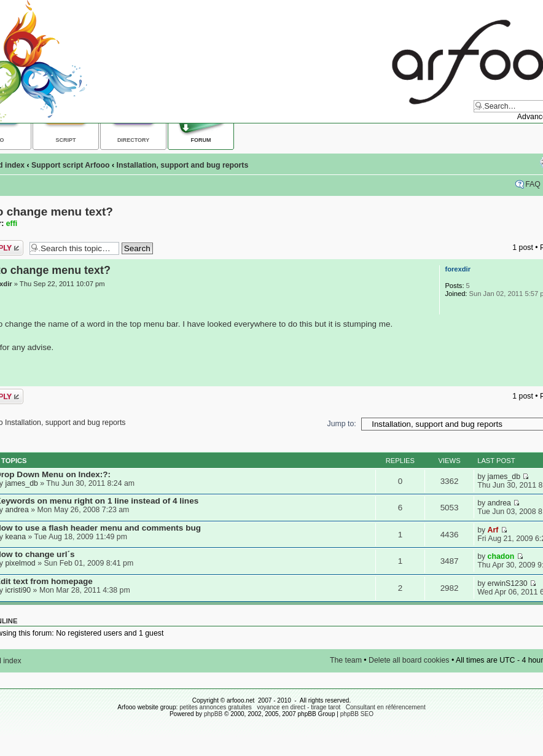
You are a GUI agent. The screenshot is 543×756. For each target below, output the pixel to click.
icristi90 (18, 590)
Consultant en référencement (386, 707)
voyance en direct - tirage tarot (299, 707)
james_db (21, 483)
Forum (201, 140)
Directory (133, 140)
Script (66, 140)
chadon (501, 556)
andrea (17, 510)
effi (12, 224)
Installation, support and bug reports (183, 165)
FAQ (533, 184)
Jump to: (342, 424)
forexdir (458, 269)
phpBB (213, 714)
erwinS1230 (508, 583)
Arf (493, 530)
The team (346, 660)
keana (15, 537)
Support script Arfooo (70, 165)
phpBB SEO (357, 714)
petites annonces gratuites (216, 707)
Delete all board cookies (409, 660)
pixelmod (20, 563)
